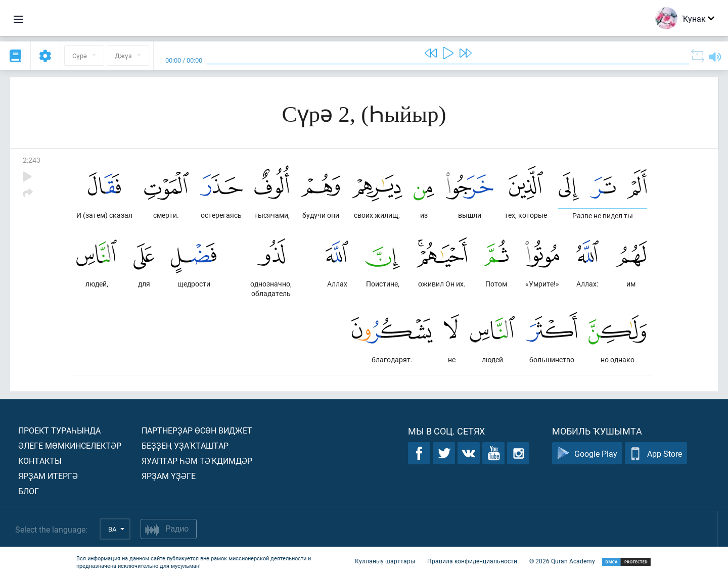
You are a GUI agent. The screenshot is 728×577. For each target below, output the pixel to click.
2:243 (32, 160)
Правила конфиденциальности (472, 561)
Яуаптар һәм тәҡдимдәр (197, 461)
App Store (656, 453)
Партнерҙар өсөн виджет (197, 430)
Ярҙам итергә (48, 476)
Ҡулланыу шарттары (384, 561)
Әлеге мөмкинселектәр (70, 445)
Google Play (587, 453)
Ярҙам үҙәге (169, 476)
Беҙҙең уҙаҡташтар (185, 445)
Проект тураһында (59, 430)
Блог (29, 491)
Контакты (40, 461)
